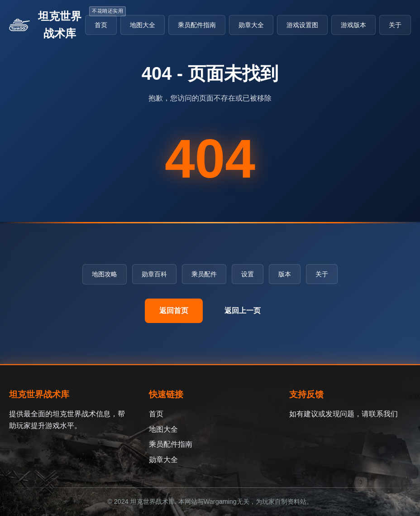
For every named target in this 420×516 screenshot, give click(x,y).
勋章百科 (154, 274)
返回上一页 (243, 311)
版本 (285, 274)
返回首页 (174, 311)
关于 (395, 25)
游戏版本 (353, 25)
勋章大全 (251, 25)
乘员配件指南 (197, 25)
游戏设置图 (302, 25)
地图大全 (143, 25)
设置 (248, 274)
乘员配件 (204, 274)
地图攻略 (105, 274)
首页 (101, 25)
